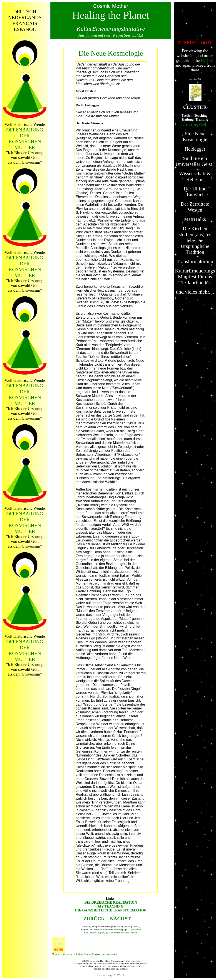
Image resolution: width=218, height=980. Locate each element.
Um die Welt (195, 124)
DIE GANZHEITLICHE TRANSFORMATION (111, 910)
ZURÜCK (94, 919)
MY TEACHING (111, 906)
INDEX (207, 60)
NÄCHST (121, 919)
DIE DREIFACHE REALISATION (111, 902)
